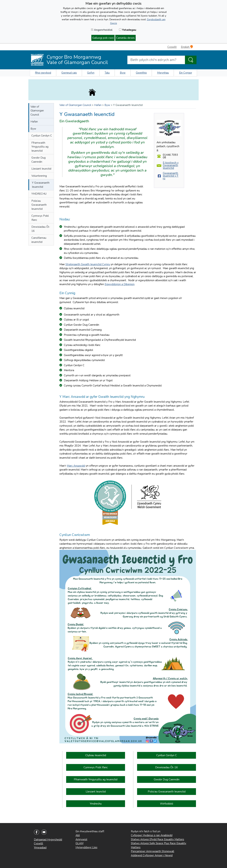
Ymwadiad (40, 848)
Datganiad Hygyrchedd (48, 840)
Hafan (34, 122)
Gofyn (91, 73)
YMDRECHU (39, 194)
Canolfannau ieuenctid (39, 240)
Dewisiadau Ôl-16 (41, 229)
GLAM (79, 843)
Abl (78, 835)
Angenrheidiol (102, 30)
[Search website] (156, 60)
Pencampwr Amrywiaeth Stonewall (153, 851)
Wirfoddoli (167, 804)
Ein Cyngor (186, 73)
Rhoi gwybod (43, 73)
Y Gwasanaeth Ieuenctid (41, 185)
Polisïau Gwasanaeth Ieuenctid (39, 205)
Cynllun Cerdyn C (42, 136)
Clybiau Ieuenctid (96, 755)
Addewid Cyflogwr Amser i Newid (152, 855)
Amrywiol (81, 839)
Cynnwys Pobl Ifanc (40, 218)
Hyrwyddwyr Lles (86, 847)
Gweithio (141, 73)
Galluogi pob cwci (103, 38)
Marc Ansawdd (76, 466)
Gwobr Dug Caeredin (38, 160)
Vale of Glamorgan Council (37, 111)
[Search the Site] (191, 60)
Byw (123, 73)
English (187, 47)
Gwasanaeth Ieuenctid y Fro (171, 176)
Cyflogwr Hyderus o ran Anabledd (152, 835)
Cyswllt (172, 47)
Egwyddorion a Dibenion (120, 284)
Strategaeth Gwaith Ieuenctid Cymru (88, 264)
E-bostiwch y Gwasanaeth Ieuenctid (171, 165)
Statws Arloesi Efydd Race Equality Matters (157, 839)
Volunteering (39, 176)
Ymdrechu (96, 804)
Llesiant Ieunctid (41, 169)
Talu (107, 73)
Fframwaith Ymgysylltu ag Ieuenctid (40, 147)
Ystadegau (128, 30)
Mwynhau (163, 73)
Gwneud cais (69, 73)
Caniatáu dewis (125, 38)
